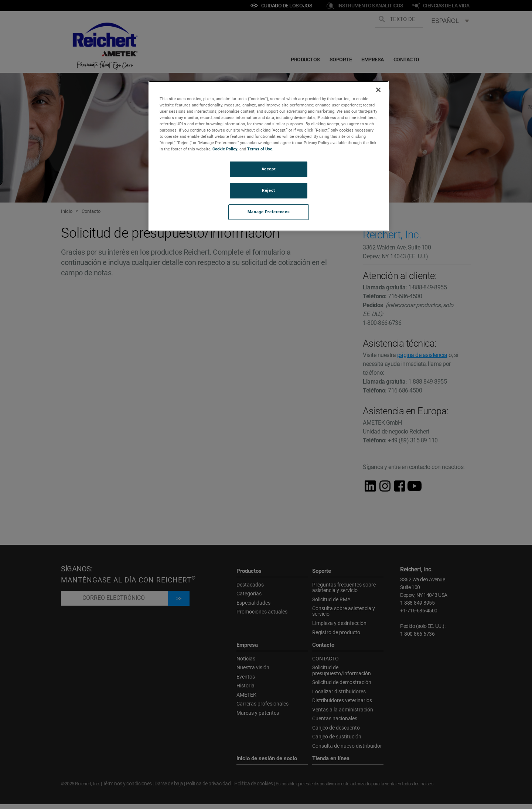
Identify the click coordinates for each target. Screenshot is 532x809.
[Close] (378, 90)
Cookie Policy (225, 149)
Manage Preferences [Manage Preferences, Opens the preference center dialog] (269, 212)
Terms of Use (260, 149)
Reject (268, 190)
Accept (269, 169)
